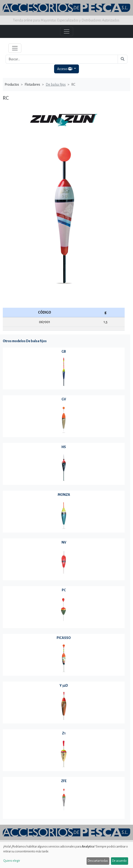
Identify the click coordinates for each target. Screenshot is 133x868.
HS (64, 447)
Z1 (64, 733)
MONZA (64, 495)
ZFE (64, 781)
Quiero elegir (12, 861)
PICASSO (64, 638)
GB (64, 351)
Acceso (65, 69)
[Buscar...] (62, 59)
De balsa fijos (56, 84)
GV (64, 399)
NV (64, 542)
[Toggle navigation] (15, 48)
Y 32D (64, 686)
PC (64, 590)
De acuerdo (119, 861)
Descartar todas (98, 861)
